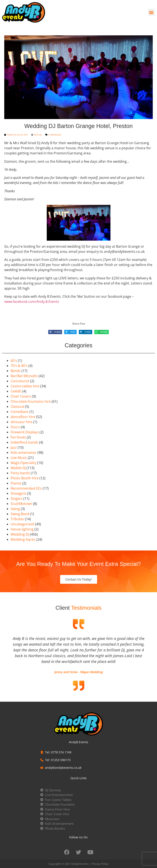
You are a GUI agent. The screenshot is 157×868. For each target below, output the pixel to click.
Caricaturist (20, 381)
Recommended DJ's (26, 488)
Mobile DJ (18, 468)
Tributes (17, 519)
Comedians (20, 412)
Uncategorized (22, 524)
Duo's (15, 427)
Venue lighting (22, 529)
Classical (17, 407)
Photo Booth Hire (25, 478)
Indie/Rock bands (24, 442)
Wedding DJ (56, 135)
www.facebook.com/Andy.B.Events (32, 302)
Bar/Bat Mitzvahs (24, 376)
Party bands (20, 473)
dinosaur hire (21, 422)
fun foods (18, 437)
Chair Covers (21, 396)
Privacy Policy (100, 864)
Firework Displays (25, 432)
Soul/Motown (21, 504)
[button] (151, 12)
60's (14, 361)
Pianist (16, 483)
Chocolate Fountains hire (31, 401)
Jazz (14, 447)
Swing (15, 509)
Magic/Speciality (23, 463)
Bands (16, 371)
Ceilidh (16, 391)
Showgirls (18, 493)
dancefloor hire (23, 417)
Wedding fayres (23, 539)
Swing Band (20, 514)
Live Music (19, 458)
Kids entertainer (24, 453)
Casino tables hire (25, 386)
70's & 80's (19, 366)
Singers (17, 499)
